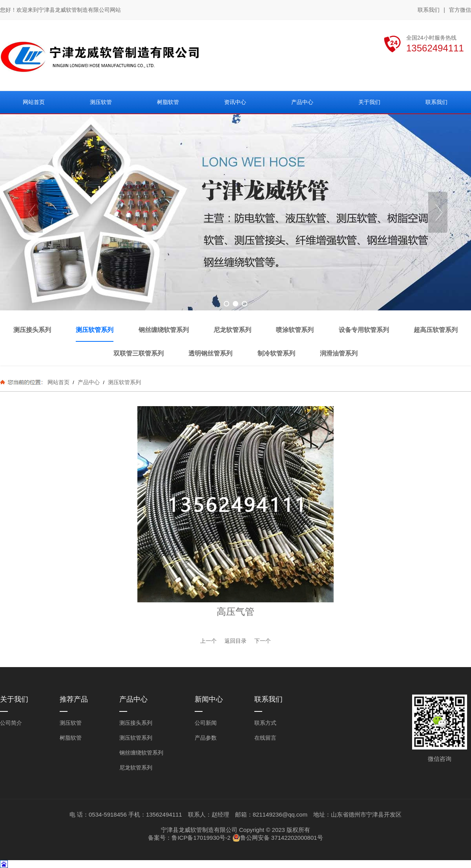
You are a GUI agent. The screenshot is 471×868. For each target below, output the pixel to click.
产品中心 (89, 382)
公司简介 (11, 723)
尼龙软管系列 (136, 768)
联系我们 (429, 10)
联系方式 (265, 723)
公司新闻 (206, 723)
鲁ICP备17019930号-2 (201, 838)
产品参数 (206, 738)
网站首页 (58, 382)
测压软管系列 (124, 382)
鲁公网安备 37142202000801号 (278, 838)
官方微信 (460, 10)
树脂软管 (71, 738)
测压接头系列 (136, 723)
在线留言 (265, 738)
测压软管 (71, 723)
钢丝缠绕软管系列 (141, 753)
